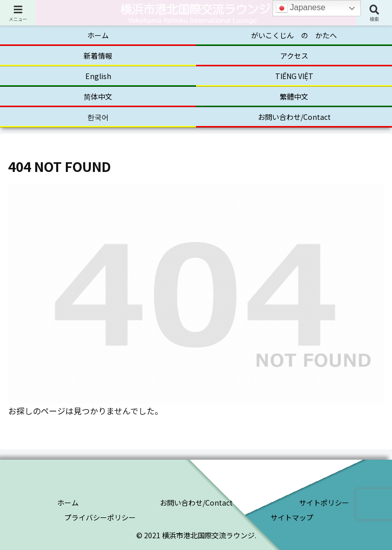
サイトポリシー (324, 503)
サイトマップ (292, 517)
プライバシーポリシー (100, 517)
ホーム (68, 503)
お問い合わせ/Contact (196, 503)
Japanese (301, 8)
